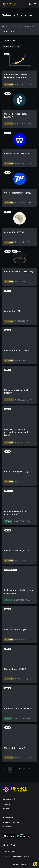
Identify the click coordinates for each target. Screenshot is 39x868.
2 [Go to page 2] (15, 769)
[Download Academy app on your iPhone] (9, 836)
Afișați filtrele (9, 31)
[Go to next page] (16, 773)
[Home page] (9, 4)
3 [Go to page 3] (19, 769)
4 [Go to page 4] (24, 769)
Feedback (7, 827)
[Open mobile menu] (35, 4)
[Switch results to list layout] (7, 27)
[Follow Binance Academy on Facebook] (4, 845)
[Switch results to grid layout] (3, 27)
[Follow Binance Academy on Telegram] (11, 845)
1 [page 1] (10, 769)
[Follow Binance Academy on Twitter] (7, 845)
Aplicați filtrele (16, 27)
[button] (35, 4)
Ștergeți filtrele (29, 27)
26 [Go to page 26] (10, 773)
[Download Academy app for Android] (23, 836)
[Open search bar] (29, 4)
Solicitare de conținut (11, 823)
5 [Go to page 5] (29, 769)
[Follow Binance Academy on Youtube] (14, 845)
